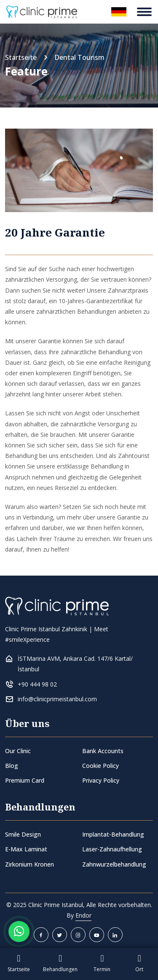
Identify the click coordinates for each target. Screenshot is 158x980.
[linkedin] (115, 935)
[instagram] (78, 935)
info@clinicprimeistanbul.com (57, 699)
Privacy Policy (101, 780)
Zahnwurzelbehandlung (114, 864)
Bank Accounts (103, 751)
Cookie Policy (100, 766)
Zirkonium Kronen (29, 864)
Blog (12, 766)
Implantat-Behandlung (113, 834)
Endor (83, 915)
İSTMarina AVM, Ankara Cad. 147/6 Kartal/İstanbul (75, 664)
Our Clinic (18, 751)
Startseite (21, 57)
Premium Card (25, 780)
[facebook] (41, 935)
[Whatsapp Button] (19, 932)
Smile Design (23, 834)
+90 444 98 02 (37, 684)
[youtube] (97, 935)
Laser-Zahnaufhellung (112, 849)
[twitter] (60, 935)
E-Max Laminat (26, 849)
